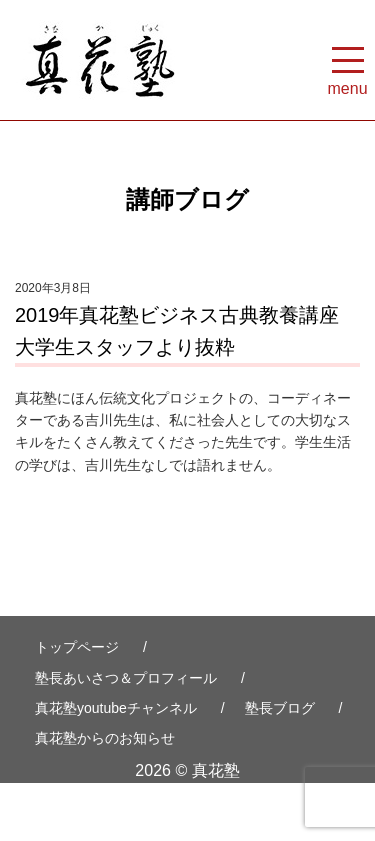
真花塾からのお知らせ (105, 738)
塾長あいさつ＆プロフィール (126, 678)
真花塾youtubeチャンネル (116, 708)
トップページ (77, 647)
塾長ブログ (280, 708)
